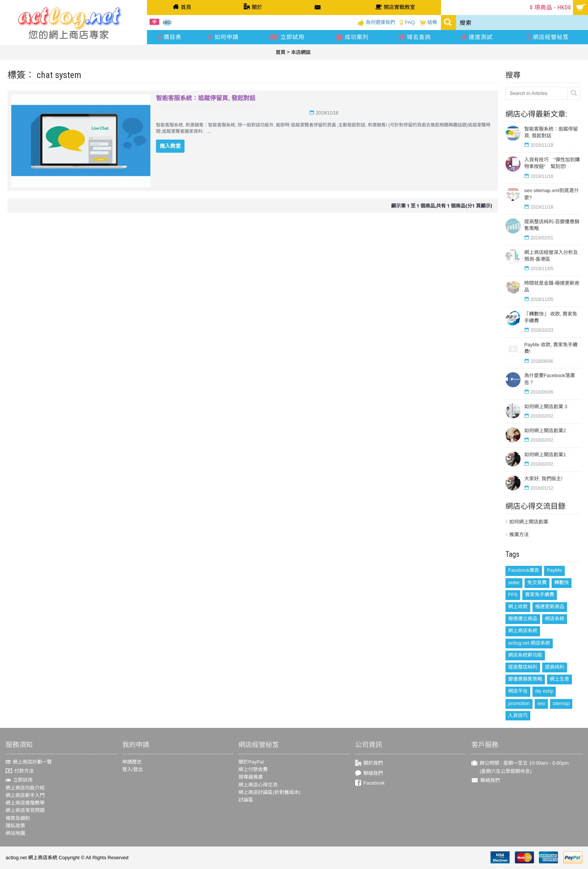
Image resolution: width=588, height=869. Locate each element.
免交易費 (537, 583)
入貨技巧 (518, 715)
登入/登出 (133, 769)
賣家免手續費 (540, 595)
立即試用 (19, 780)
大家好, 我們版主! (543, 479)
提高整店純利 (523, 667)
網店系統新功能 (525, 655)
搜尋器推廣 (251, 777)
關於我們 (369, 763)
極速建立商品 (523, 619)
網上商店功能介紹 (25, 788)
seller (514, 583)
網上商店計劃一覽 (29, 762)
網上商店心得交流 (258, 785)
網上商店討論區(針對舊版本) (269, 792)
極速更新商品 (550, 607)
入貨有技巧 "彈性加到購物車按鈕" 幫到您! (552, 163)
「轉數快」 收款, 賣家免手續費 (551, 317)
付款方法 (20, 771)
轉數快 (562, 583)
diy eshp (544, 691)
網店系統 (555, 619)
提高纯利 (555, 667)
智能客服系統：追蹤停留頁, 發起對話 (551, 132)
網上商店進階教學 (25, 803)
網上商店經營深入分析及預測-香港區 (551, 256)
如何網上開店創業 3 (546, 407)
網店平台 (518, 691)
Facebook (370, 783)
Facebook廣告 (524, 570)
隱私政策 (15, 826)
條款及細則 (18, 818)
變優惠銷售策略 (525, 679)
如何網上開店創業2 (545, 431)
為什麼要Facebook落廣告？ (550, 379)
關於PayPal (251, 762)
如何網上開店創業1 (545, 455)
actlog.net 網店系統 (529, 643)
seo (541, 703)
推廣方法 (519, 534)
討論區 (246, 800)
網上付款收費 (253, 769)
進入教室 (170, 146)
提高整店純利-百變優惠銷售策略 (552, 225)
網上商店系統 (523, 631)
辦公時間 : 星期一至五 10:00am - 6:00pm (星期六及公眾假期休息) (520, 767)
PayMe (554, 570)
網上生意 (559, 679)
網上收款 (518, 607)
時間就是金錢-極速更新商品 (552, 286)
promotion (519, 703)
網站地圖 (15, 833)
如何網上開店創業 (529, 522)
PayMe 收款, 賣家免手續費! (551, 348)
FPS (513, 595)
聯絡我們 (369, 773)
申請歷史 (132, 762)
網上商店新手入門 (25, 795)
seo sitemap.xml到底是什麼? (552, 194)
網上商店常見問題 (25, 810)
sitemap (561, 703)
